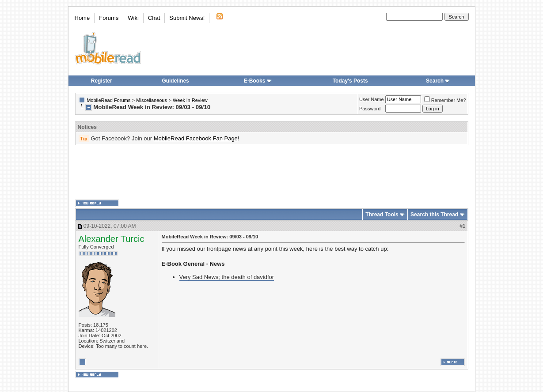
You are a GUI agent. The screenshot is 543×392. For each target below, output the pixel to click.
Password (370, 109)
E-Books (258, 81)
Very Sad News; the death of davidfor (227, 277)
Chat (154, 18)
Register (102, 81)
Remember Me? (445, 100)
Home (82, 18)
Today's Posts (350, 81)
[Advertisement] (272, 173)
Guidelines (175, 81)
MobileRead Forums (108, 100)
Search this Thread (434, 215)
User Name (372, 99)
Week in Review (190, 100)
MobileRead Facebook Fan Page (196, 138)
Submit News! (187, 18)
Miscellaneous (152, 100)
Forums (109, 18)
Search (438, 81)
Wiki (133, 18)
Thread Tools (382, 215)
